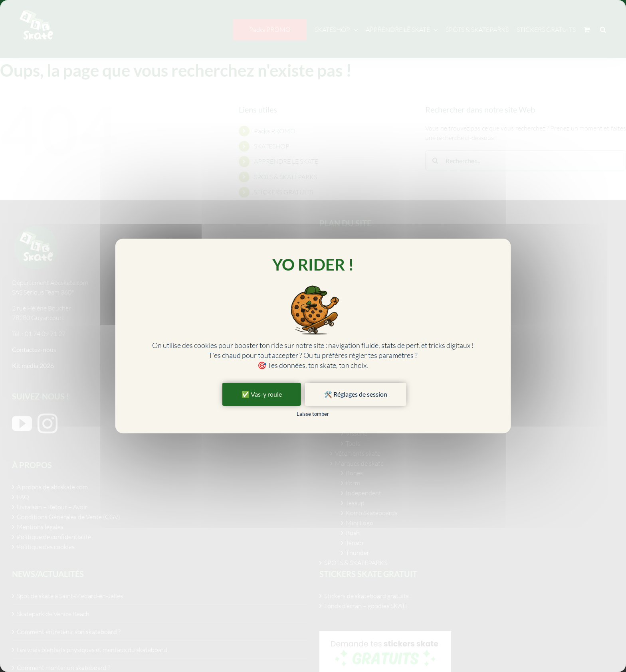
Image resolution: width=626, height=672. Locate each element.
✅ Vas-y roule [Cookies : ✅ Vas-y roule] (262, 394)
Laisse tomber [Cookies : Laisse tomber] (313, 414)
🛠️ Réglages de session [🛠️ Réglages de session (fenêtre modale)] (356, 394)
